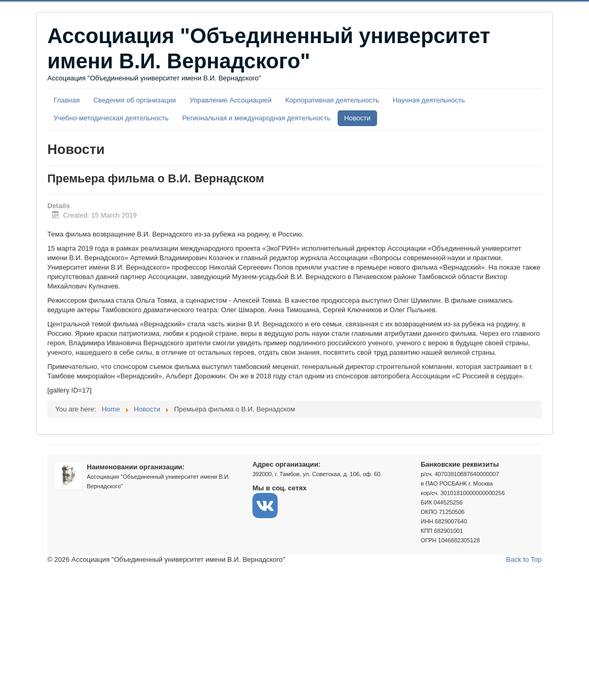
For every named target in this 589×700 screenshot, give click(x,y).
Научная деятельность (429, 100)
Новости (357, 118)
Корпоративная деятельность (332, 100)
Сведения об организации (134, 100)
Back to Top (524, 559)
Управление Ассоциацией (231, 100)
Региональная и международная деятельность (256, 118)
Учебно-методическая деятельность (111, 118)
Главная (67, 100)
